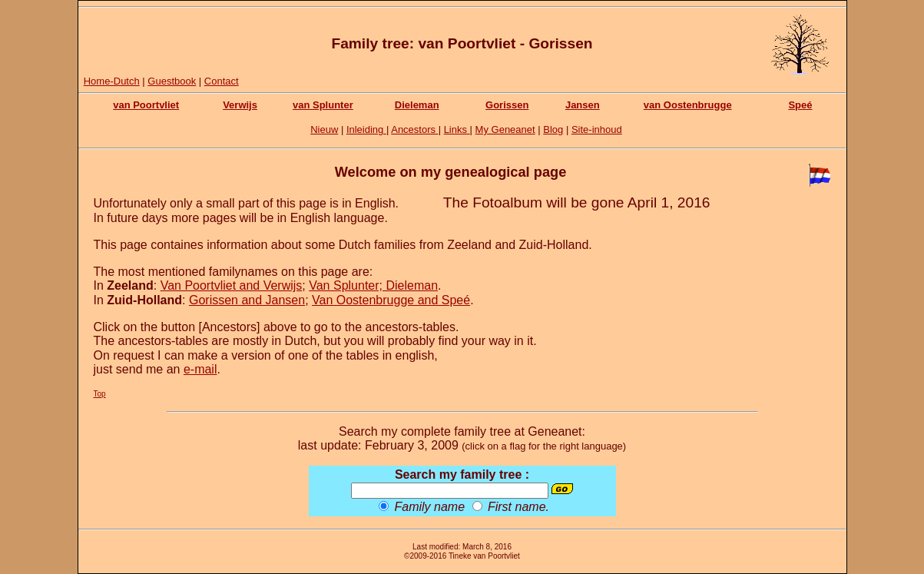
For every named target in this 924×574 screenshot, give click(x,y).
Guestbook (172, 81)
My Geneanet (505, 129)
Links (457, 129)
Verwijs (240, 105)
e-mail (200, 369)
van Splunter (323, 105)
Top (100, 394)
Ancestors (414, 129)
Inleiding (366, 129)
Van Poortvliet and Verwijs (232, 285)
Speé (800, 105)
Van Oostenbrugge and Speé (391, 300)
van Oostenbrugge (688, 105)
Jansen (583, 105)
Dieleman (417, 105)
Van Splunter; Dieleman (373, 285)
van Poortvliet (146, 105)
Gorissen (507, 105)
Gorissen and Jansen (247, 300)
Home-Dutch (112, 81)
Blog (553, 129)
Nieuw (324, 129)
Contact (222, 81)
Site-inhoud (597, 129)
